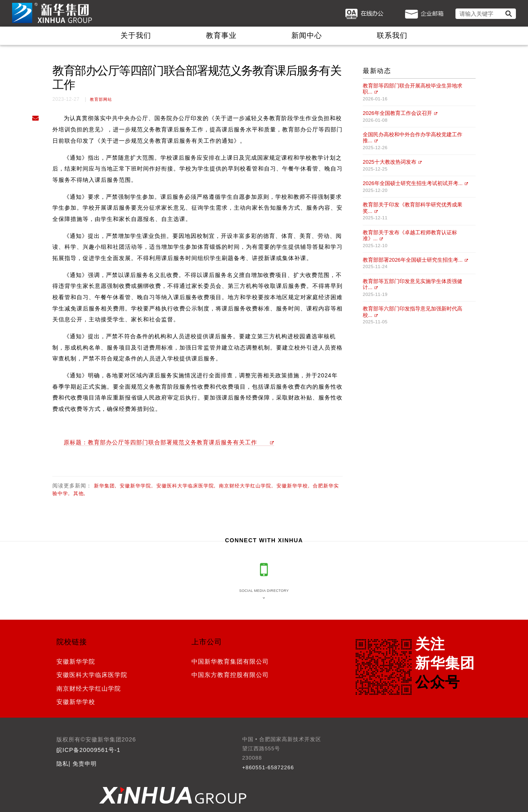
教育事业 (221, 35)
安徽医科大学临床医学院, (186, 486)
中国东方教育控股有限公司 (230, 675)
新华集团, (105, 486)
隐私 (62, 764)
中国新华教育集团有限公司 (230, 661)
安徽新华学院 (76, 661)
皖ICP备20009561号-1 (88, 750)
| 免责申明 (83, 764)
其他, (79, 493)
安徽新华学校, (293, 486)
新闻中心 (307, 35)
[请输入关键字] (486, 14)
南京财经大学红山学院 (89, 688)
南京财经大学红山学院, (246, 486)
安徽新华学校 (76, 702)
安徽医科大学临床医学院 (92, 675)
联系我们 (392, 35)
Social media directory (264, 591)
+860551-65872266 (268, 767)
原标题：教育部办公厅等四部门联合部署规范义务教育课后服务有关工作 (160, 442)
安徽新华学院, (136, 486)
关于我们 (136, 35)
